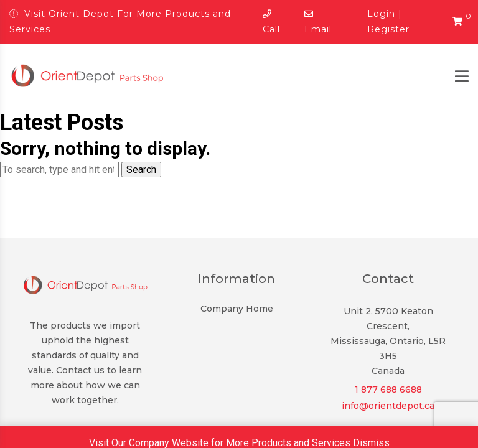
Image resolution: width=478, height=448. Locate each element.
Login (381, 14)
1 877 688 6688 (388, 390)
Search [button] (141, 170)
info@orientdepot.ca (388, 406)
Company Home (237, 309)
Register (388, 29)
